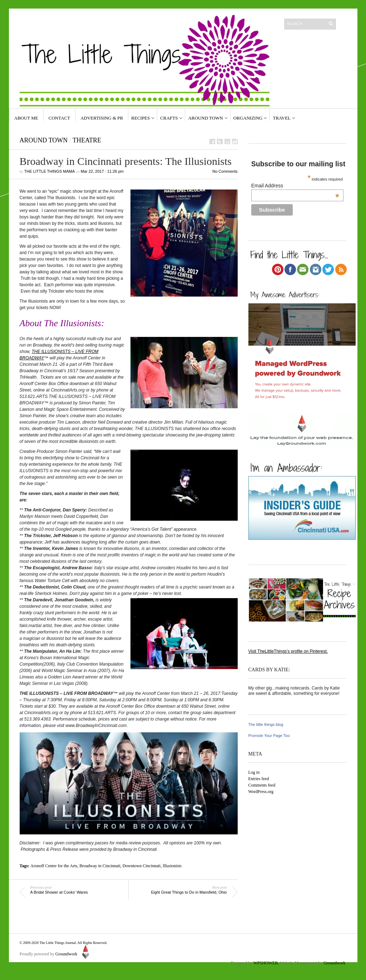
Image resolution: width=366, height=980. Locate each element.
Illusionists (172, 866)
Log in (254, 772)
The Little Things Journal (58, 943)
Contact (59, 118)
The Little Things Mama (50, 171)
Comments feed (262, 785)
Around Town (205, 118)
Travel (282, 118)
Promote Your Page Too (269, 736)
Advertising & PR (102, 118)
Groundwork (73, 954)
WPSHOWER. (266, 963)
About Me (26, 118)
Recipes (140, 118)
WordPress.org (261, 792)
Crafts (169, 118)
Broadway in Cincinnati (100, 866)
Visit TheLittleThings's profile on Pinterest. (288, 651)
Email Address (295, 186)
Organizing (248, 118)
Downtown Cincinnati (142, 866)
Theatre (87, 140)
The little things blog (266, 724)
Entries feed (259, 779)
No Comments (225, 171)
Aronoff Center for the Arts (54, 866)
